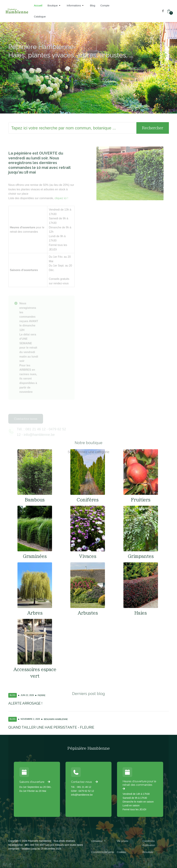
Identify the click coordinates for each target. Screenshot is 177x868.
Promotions (22, 85)
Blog (13, 695)
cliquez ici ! (61, 206)
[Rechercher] (72, 128)
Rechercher (153, 128)
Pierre (42, 695)
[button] (55, 6)
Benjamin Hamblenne (56, 719)
